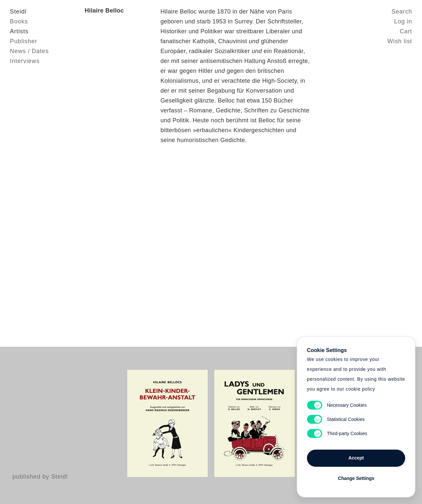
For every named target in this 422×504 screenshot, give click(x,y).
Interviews (25, 61)
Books (19, 21)
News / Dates (29, 51)
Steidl (18, 12)
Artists (19, 31)
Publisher (24, 41)
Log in (403, 21)
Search (402, 12)
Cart (406, 31)
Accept (356, 458)
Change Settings (356, 478)
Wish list (400, 41)
